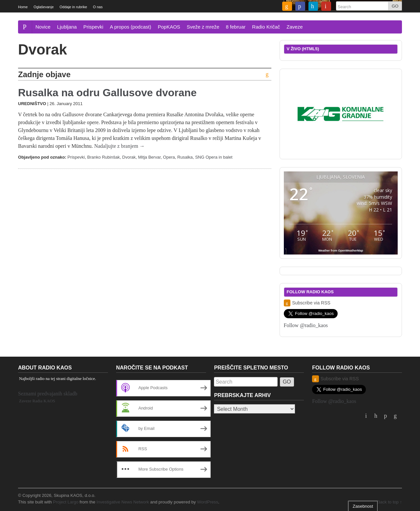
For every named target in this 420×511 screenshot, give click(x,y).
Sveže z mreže (203, 27)
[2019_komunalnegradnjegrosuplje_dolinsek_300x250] (341, 113)
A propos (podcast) (131, 27)
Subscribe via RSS (307, 303)
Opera (169, 157)
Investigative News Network (123, 502)
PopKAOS (169, 27)
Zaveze (294, 27)
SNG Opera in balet (214, 157)
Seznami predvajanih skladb (48, 394)
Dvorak (129, 157)
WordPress (207, 502)
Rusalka (185, 157)
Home (23, 7)
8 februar (236, 27)
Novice (43, 27)
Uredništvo (32, 104)
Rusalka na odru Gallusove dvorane (107, 93)
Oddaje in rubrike (73, 7)
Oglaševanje (43, 7)
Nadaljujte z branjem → (119, 146)
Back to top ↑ (390, 502)
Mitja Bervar (149, 157)
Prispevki (93, 27)
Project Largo (66, 502)
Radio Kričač (266, 27)
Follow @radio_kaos (306, 325)
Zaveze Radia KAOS (37, 401)
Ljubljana (67, 27)
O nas (98, 7)
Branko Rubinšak (104, 157)
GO (395, 6)
